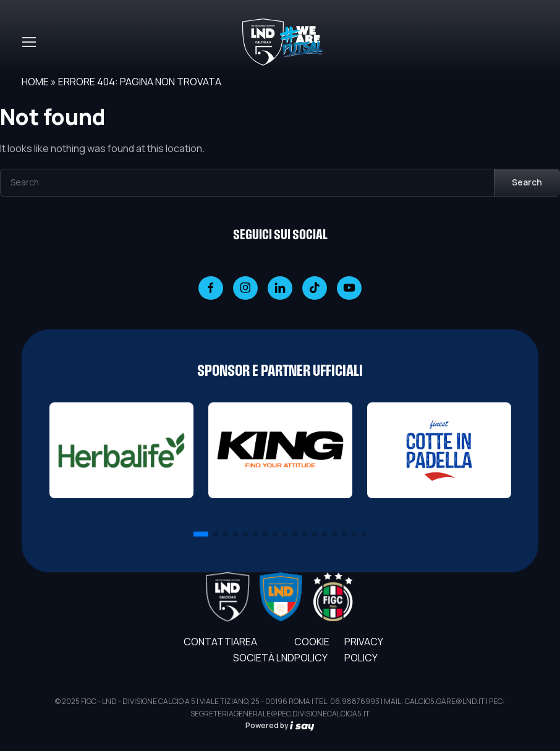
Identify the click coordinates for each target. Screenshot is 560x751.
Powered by (280, 725)
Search (527, 182)
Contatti (208, 642)
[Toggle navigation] (28, 42)
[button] (201, 534)
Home (35, 82)
